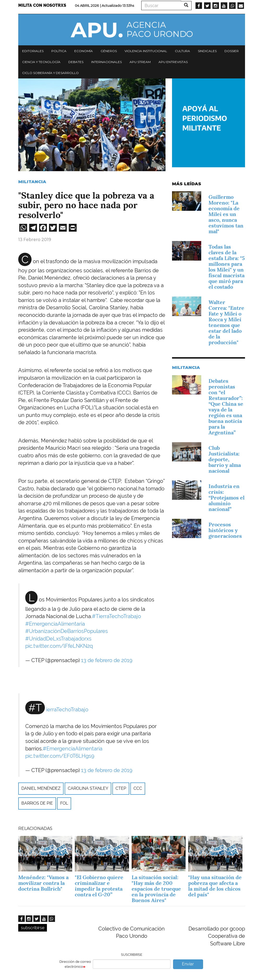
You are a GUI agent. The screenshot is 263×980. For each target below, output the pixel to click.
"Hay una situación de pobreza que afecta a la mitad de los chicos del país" (215, 886)
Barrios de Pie (37, 803)
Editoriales (33, 51)
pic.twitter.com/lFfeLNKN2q (59, 646)
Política (59, 51)
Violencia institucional (146, 51)
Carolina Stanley (88, 788)
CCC (138, 788)
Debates (76, 62)
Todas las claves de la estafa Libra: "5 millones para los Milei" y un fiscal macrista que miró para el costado (227, 267)
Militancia (32, 182)
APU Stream (140, 62)
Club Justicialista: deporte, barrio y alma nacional (225, 459)
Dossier (232, 51)
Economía (84, 51)
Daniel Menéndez (41, 788)
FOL (64, 803)
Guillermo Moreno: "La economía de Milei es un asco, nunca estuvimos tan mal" (226, 214)
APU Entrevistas (173, 62)
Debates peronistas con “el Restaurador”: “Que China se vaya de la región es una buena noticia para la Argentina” (226, 407)
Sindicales (207, 51)
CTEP (121, 788)
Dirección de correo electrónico (75, 964)
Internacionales (106, 62)
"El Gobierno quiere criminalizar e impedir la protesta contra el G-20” (99, 886)
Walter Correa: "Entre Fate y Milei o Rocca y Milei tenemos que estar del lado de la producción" (226, 322)
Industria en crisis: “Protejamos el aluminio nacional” (227, 498)
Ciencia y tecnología (41, 62)
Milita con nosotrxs (42, 5)
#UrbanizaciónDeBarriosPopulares (67, 631)
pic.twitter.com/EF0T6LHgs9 (60, 756)
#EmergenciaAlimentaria (55, 624)
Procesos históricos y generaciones (225, 530)
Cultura (182, 51)
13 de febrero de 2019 (107, 660)
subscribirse (33, 928)
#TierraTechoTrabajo (117, 616)
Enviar (188, 964)
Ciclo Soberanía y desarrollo (50, 73)
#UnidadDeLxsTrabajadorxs (58, 639)
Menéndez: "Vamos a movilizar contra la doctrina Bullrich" (43, 883)
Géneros (109, 51)
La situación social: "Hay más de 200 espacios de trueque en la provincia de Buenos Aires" (156, 889)
